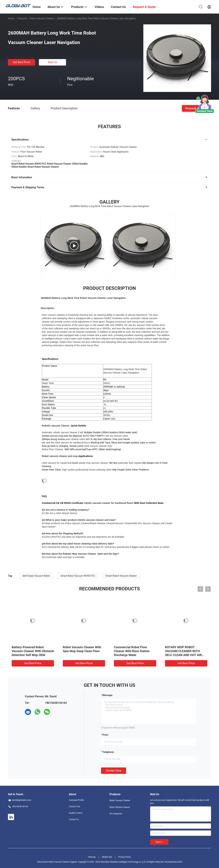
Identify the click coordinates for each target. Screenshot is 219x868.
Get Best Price (22, 62)
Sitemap (92, 857)
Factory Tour (75, 807)
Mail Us (53, 62)
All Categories (116, 814)
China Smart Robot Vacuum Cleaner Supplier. (57, 862)
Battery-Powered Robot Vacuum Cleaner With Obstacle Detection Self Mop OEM (33, 651)
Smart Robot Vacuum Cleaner (121, 576)
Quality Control (76, 813)
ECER (180, 862)
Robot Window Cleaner (120, 807)
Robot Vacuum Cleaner (42, 18)
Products (22, 18)
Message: (108, 695)
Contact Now (114, 771)
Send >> (159, 842)
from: (105, 735)
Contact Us (74, 819)
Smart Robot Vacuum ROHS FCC (78, 576)
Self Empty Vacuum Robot (36, 576)
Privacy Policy (125, 857)
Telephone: (108, 752)
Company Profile (76, 800)
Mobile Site (107, 857)
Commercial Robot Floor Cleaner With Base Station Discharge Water (132, 651)
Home (11, 18)
